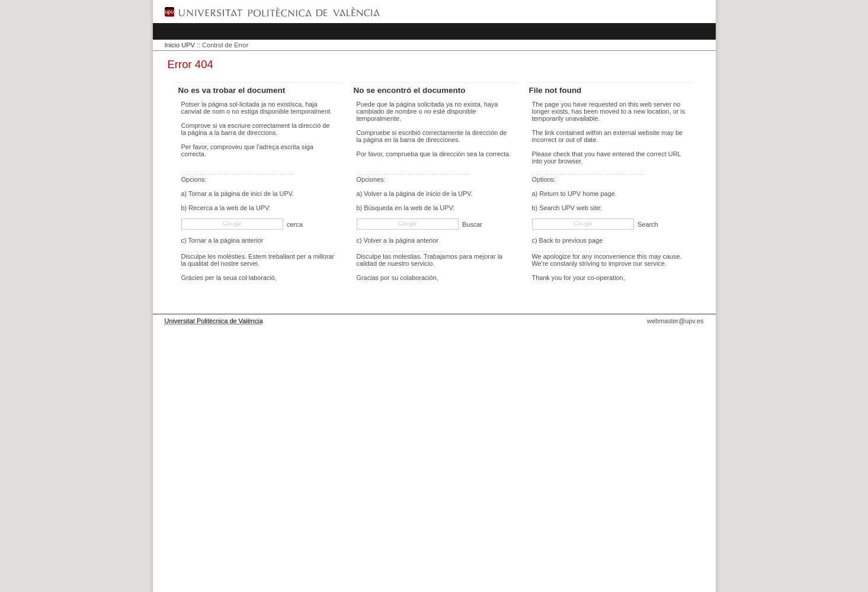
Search (647, 224)
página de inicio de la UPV (433, 194)
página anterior (417, 240)
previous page (582, 240)
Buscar (471, 224)
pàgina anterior (242, 240)
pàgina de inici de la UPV (256, 194)
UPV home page (591, 194)
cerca (294, 224)
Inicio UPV (180, 45)
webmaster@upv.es (675, 321)
